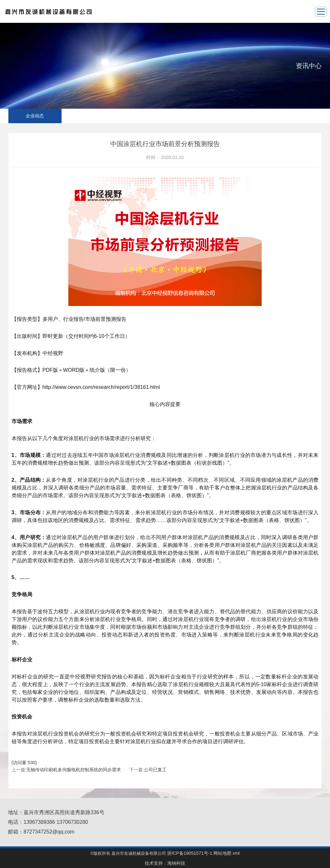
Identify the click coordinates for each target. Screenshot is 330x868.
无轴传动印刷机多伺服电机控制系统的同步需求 (73, 770)
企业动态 (35, 116)
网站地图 (222, 853)
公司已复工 (155, 770)
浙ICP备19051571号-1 (189, 853)
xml (236, 853)
